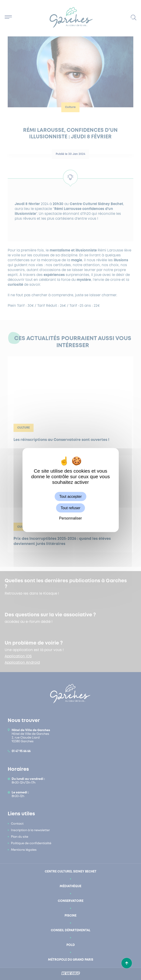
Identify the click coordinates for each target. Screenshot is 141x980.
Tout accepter (70, 496)
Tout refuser (70, 508)
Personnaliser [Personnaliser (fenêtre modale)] (71, 518)
